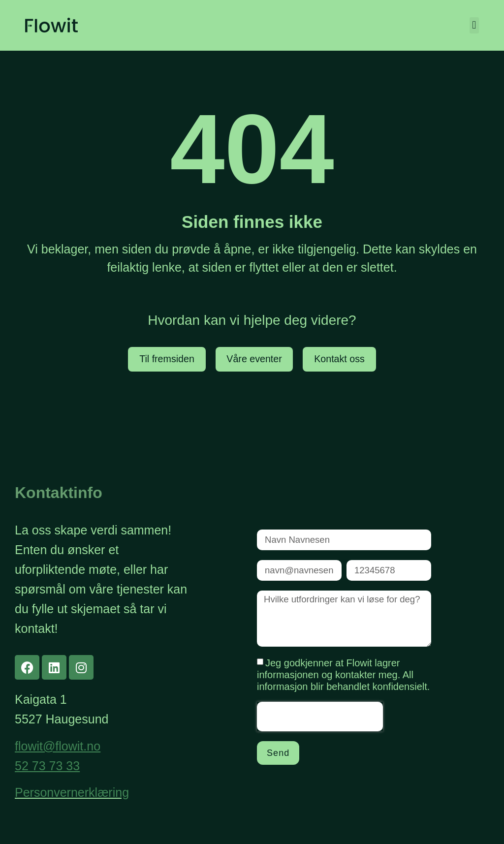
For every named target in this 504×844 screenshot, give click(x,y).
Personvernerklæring (72, 792)
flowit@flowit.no (58, 746)
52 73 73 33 (47, 766)
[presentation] (320, 719)
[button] (474, 25)
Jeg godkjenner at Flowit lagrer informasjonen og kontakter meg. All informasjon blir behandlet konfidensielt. (343, 678)
